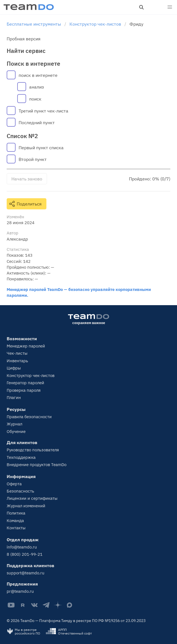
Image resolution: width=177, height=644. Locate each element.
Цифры (14, 368)
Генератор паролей (25, 383)
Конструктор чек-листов (31, 375)
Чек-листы (17, 353)
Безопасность (20, 491)
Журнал (14, 424)
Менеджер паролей (26, 346)
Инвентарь (17, 361)
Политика (16, 513)
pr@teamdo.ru (20, 591)
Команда (15, 521)
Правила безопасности (29, 417)
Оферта (14, 484)
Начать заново (27, 179)
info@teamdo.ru (22, 547)
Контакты (16, 528)
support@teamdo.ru (26, 573)
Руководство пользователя (33, 450)
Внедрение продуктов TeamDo (37, 465)
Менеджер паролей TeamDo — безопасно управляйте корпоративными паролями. (79, 292)
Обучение (16, 431)
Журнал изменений (26, 506)
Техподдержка (21, 457)
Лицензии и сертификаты (32, 498)
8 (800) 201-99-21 (25, 554)
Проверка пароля (24, 390)
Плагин (14, 397)
